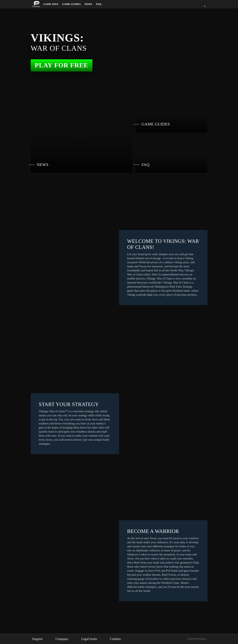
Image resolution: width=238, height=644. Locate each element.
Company (64, 639)
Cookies (121, 639)
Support (38, 639)
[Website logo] (37, 4)
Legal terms (93, 639)
